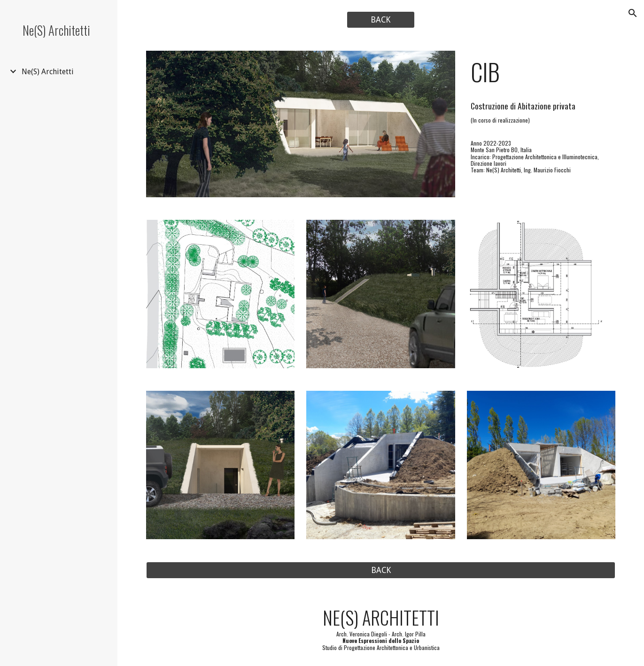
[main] (541, 72)
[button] (633, 13)
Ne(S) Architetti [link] (48, 72)
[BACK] (381, 20)
